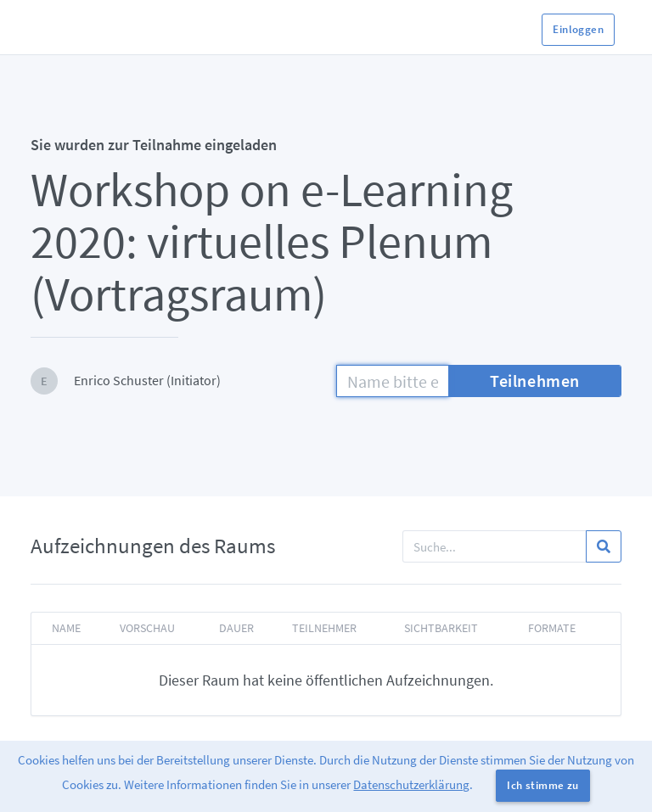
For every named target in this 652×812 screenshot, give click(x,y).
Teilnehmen (535, 381)
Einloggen (578, 29)
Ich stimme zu (542, 785)
